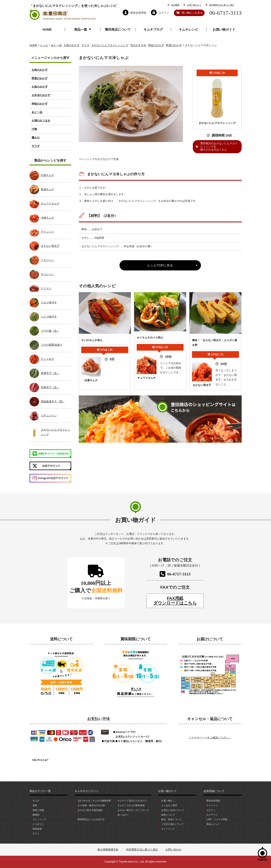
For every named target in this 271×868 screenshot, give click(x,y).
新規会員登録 (213, 801)
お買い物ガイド (194, 5)
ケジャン (46, 288)
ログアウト (212, 815)
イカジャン (48, 260)
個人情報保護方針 (108, 850)
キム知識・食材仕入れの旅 (91, 805)
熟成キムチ (48, 189)
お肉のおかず (40, 70)
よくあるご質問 (169, 805)
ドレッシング (39, 819)
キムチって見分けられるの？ (132, 801)
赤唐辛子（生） (50, 387)
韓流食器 (37, 829)
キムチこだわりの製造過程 (131, 805)
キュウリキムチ (50, 204)
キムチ (36, 801)
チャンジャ (48, 232)
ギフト (36, 834)
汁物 (34, 129)
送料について (168, 815)
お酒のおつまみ (41, 121)
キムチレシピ (188, 30)
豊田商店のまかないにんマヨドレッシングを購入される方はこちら (219, 147)
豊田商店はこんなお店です (91, 819)
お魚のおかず (40, 87)
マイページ (212, 805)
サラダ (36, 146)
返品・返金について (171, 819)
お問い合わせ (173, 850)
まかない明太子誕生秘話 (90, 810)
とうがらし (38, 824)
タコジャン (48, 274)
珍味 (35, 805)
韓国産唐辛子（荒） (53, 402)
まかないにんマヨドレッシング (55, 432)
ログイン (211, 810)
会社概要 (175, 5)
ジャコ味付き (49, 317)
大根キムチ (48, 218)
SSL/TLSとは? (40, 760)
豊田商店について (118, 30)
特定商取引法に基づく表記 (222, 5)
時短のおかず (40, 104)
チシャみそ (48, 359)
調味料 (36, 815)
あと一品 (37, 112)
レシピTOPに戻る (160, 265)
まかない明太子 (50, 246)
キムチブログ (153, 30)
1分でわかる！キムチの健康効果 (94, 801)
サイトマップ (168, 829)
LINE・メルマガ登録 (217, 819)
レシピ (44, 45)
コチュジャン (49, 416)
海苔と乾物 (38, 810)
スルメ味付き (49, 302)
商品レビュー (213, 824)
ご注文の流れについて (173, 824)
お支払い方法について (173, 810)
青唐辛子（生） (50, 373)
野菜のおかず (40, 78)
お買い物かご (168, 801)
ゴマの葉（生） (50, 331)
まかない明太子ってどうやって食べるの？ (133, 812)
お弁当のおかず (41, 95)
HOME (47, 30)
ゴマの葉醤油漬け (52, 345)
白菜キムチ (48, 175)
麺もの (36, 138)
